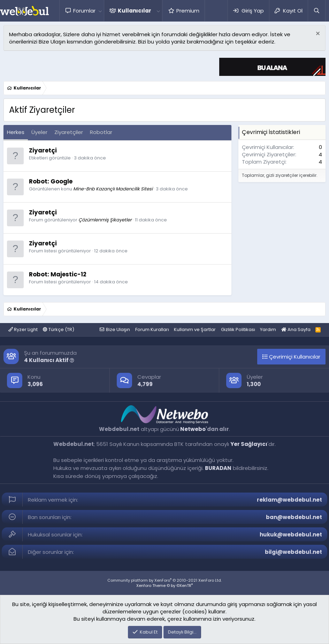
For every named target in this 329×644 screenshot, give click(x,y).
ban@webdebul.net (294, 517)
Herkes (16, 132)
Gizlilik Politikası (238, 329)
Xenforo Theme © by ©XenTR (164, 586)
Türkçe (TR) (59, 329)
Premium (188, 11)
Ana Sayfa (296, 329)
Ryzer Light (23, 329)
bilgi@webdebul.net (293, 552)
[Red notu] (317, 34)
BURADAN (218, 468)
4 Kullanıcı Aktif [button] (49, 360)
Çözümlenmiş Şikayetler (105, 220)
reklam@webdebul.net (289, 500)
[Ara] (316, 11)
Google (62, 181)
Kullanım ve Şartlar (195, 329)
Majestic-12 (68, 274)
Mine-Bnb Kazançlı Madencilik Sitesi (113, 189)
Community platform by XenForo (164, 580)
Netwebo (193, 429)
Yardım (268, 329)
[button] (100, 11)
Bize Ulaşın (118, 329)
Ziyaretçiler (69, 132)
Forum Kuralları (152, 329)
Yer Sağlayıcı (249, 444)
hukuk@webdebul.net (291, 535)
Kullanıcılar (135, 11)
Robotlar (101, 132)
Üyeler (39, 132)
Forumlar (84, 11)
